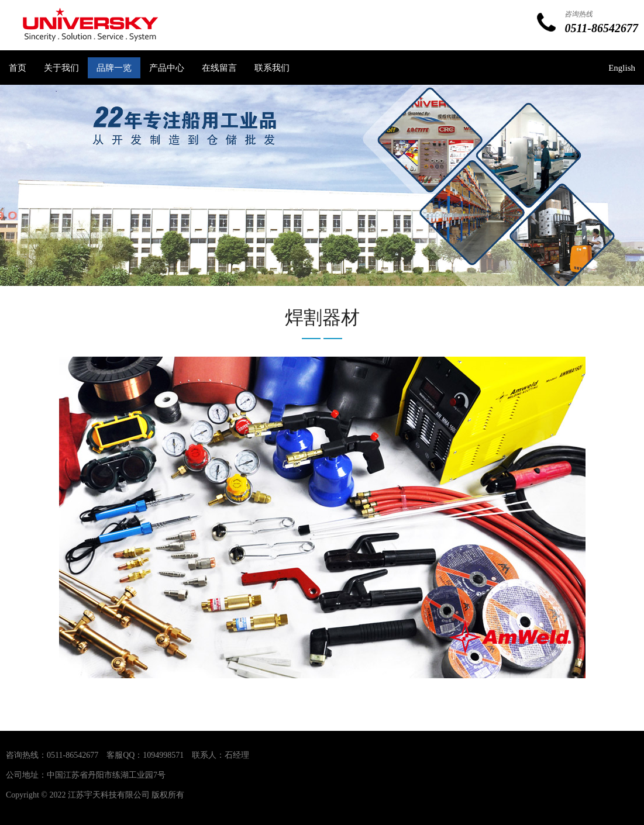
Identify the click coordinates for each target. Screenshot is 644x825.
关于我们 (61, 68)
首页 (18, 68)
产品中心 (167, 68)
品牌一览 (114, 68)
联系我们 (272, 68)
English (622, 68)
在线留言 (219, 68)
